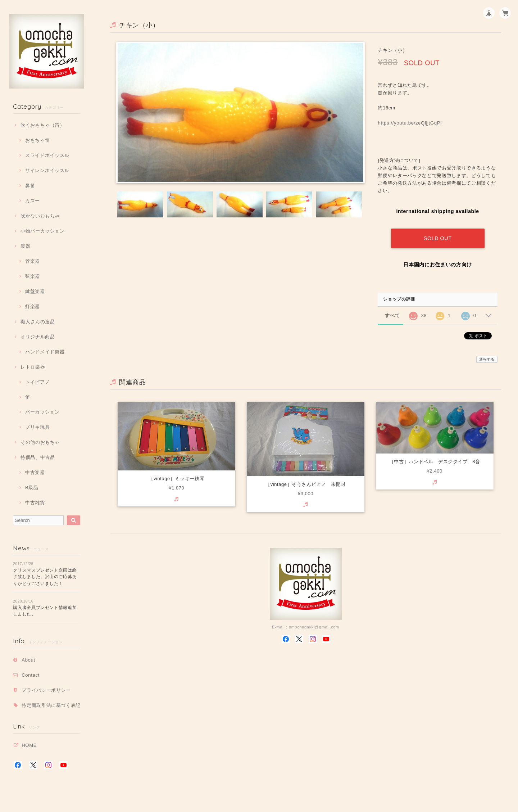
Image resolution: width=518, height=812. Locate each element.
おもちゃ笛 (37, 140)
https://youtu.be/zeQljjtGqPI (412, 123)
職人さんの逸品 (38, 322)
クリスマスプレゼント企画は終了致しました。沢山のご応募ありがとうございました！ (45, 577)
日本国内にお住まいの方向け (438, 262)
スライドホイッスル (47, 155)
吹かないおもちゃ (40, 216)
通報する (487, 357)
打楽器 (33, 306)
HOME (29, 745)
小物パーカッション (43, 231)
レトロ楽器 (33, 367)
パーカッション (42, 412)
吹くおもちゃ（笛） (43, 125)
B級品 (32, 488)
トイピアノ (37, 382)
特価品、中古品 (38, 457)
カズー (33, 201)
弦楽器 (33, 276)
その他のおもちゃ (40, 442)
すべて (392, 313)
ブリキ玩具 (37, 427)
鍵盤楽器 (35, 291)
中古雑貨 (35, 503)
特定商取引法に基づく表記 (51, 705)
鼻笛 (30, 186)
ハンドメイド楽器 (45, 352)
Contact (31, 675)
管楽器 (33, 261)
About (28, 660)
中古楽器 (35, 472)
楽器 (25, 246)
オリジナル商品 (38, 337)
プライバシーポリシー (46, 690)
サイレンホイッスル (47, 170)
